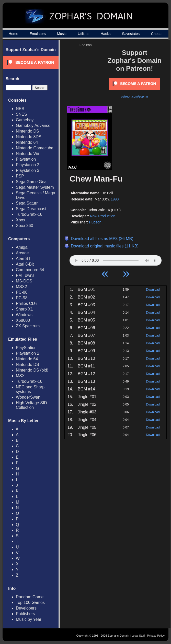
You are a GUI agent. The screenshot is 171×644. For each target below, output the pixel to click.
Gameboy (25, 120)
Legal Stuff (138, 636)
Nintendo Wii (27, 154)
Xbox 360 (25, 226)
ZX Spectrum (28, 326)
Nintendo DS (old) (32, 370)
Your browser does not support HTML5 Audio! (116, 259)
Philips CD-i (27, 303)
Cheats (157, 34)
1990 (115, 199)
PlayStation (26, 348)
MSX (20, 376)
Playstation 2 (28, 165)
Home (13, 34)
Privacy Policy (156, 636)
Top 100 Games (30, 603)
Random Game (30, 597)
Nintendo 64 (27, 142)
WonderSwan (28, 397)
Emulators (38, 34)
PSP (20, 176)
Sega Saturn (27, 203)
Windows (24, 315)
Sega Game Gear (32, 182)
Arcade (22, 253)
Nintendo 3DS (29, 137)
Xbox (20, 220)
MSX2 (21, 287)
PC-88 (22, 292)
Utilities (83, 34)
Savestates (131, 34)
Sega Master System (35, 187)
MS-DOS (24, 281)
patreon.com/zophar (135, 97)
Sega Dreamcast (31, 209)
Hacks (106, 34)
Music (62, 34)
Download (153, 290)
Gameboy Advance (33, 126)
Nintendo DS (27, 131)
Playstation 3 (28, 170)
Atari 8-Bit (25, 264)
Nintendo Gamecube (35, 148)
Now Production (103, 216)
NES (20, 109)
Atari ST (23, 259)
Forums (85, 45)
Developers (26, 608)
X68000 (23, 320)
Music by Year (29, 619)
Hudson (95, 222)
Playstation (26, 159)
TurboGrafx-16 (29, 214)
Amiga (22, 247)
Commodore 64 (30, 270)
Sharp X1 (24, 309)
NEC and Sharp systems (30, 389)
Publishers (25, 614)
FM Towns (25, 275)
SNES (21, 114)
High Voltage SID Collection (31, 405)
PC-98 (22, 298)
